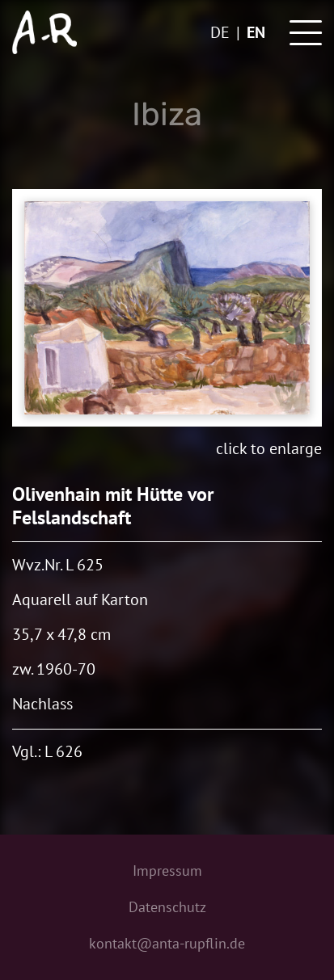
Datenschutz (167, 907)
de (220, 32)
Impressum (167, 871)
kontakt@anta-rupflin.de (167, 943)
